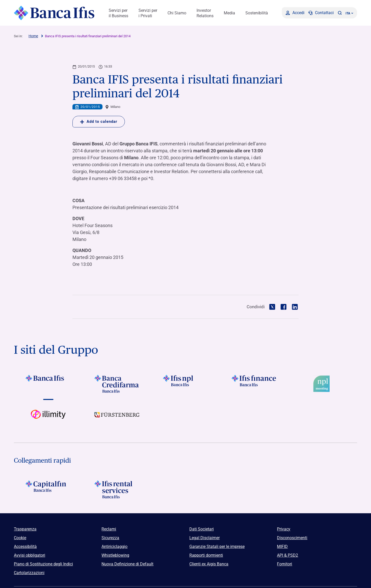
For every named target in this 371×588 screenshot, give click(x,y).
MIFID (282, 547)
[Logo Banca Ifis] (54, 13)
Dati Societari (202, 529)
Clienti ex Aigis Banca (209, 564)
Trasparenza (25, 529)
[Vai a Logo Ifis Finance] (254, 384)
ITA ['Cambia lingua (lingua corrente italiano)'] (349, 13)
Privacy (284, 529)
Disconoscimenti (292, 538)
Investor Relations (205, 13)
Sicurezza (110, 538)
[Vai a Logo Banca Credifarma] (117, 384)
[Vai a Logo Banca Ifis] (48, 384)
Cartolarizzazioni (29, 573)
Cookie (20, 538)
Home (33, 36)
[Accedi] (295, 13)
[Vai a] (185, 384)
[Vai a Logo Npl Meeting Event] (323, 384)
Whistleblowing (115, 555)
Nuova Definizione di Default (127, 564)
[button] (340, 13)
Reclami (109, 529)
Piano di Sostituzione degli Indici (43, 564)
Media (229, 13)
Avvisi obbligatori (30, 555)
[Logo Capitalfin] (48, 489)
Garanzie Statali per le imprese (217, 547)
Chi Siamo (177, 13)
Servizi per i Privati (148, 13)
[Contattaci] (321, 13)
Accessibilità (25, 547)
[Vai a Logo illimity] (48, 419)
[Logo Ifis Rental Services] (117, 489)
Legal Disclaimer (205, 538)
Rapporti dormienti (206, 555)
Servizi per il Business (118, 13)
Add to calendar (99, 122)
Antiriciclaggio (114, 547)
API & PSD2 (287, 555)
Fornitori (285, 564)
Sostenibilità (257, 13)
